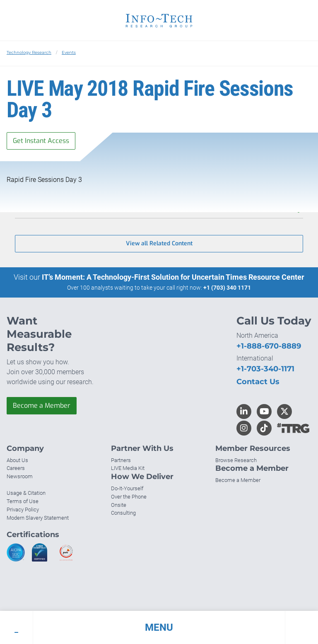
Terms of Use (23, 501)
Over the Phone (129, 497)
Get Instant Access (41, 141)
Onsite (119, 505)
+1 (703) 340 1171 (227, 288)
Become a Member (42, 406)
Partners (121, 460)
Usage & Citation (26, 493)
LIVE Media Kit (128, 468)
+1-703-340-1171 (265, 369)
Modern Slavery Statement (38, 518)
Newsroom (20, 476)
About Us (17, 460)
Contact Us (258, 382)
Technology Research (29, 52)
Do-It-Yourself (127, 488)
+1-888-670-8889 (269, 346)
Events (69, 52)
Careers (16, 468)
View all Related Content (159, 243)
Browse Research (236, 460)
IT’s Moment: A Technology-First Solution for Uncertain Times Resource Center (173, 277)
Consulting (123, 513)
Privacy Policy (23, 510)
